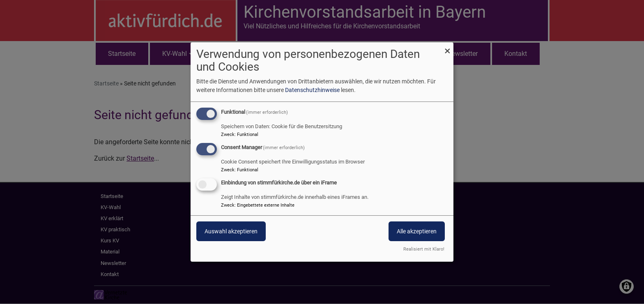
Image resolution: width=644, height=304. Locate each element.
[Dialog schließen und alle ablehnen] (447, 47)
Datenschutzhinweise (312, 90)
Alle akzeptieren (417, 231)
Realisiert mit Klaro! (424, 249)
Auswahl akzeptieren (231, 231)
